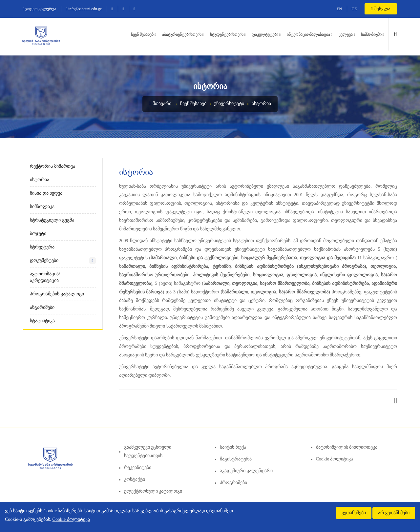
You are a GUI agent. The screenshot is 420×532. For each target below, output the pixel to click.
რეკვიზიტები (138, 468)
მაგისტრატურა (236, 459)
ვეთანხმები (354, 513)
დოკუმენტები (44, 260)
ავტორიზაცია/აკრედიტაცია (45, 277)
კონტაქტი (135, 479)
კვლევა (346, 34)
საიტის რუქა (233, 447)
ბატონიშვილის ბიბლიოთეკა (347, 447)
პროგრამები (233, 483)
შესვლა (381, 9)
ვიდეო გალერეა (40, 9)
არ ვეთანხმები (394, 513)
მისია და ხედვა (46, 193)
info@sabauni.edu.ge (84, 9)
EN (339, 9)
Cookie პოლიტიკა (335, 459)
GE (354, 9)
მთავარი (160, 104)
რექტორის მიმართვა (52, 166)
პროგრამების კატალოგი (57, 294)
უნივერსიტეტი (229, 104)
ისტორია (261, 104)
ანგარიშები (42, 307)
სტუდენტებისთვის (227, 34)
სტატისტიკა (42, 321)
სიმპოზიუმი (371, 34)
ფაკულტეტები (265, 34)
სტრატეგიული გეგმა (52, 220)
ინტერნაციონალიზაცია (308, 34)
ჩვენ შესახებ (142, 34)
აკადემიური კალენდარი (246, 471)
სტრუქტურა (42, 247)
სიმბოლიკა (42, 207)
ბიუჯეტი (38, 234)
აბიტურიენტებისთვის (182, 34)
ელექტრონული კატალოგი (153, 491)
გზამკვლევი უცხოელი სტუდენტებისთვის (148, 451)
